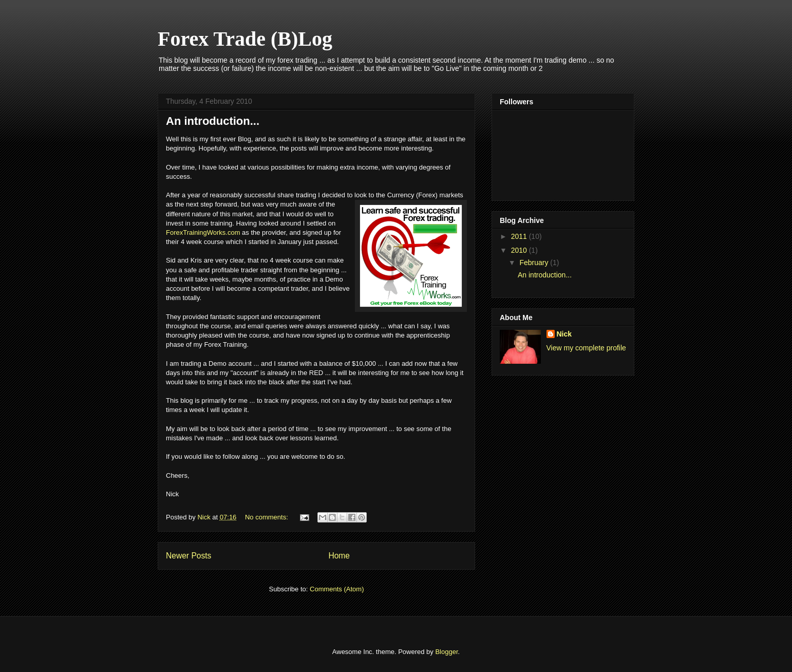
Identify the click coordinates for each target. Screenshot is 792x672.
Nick (564, 334)
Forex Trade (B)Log (245, 39)
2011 (520, 236)
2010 (520, 250)
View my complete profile (586, 348)
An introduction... (213, 121)
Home (339, 556)
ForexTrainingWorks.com (203, 232)
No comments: (267, 517)
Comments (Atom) (337, 589)
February (535, 263)
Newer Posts (188, 556)
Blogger (446, 652)
